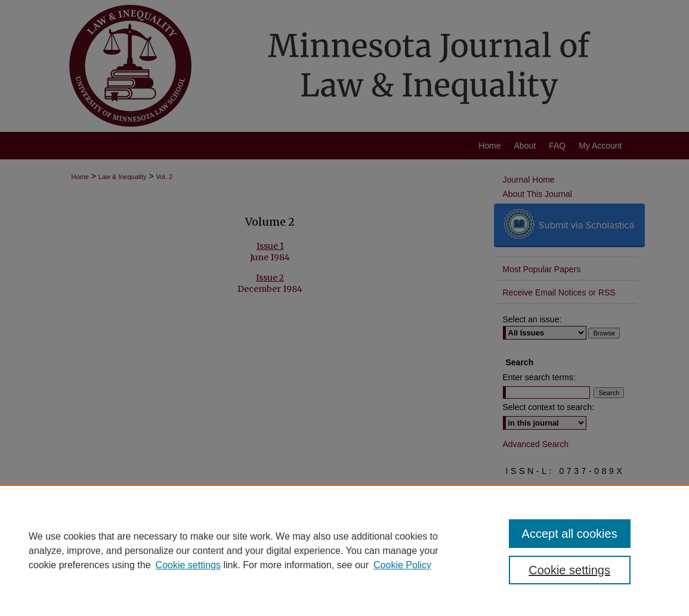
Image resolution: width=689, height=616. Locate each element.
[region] (345, 550)
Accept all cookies (570, 534)
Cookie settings (188, 565)
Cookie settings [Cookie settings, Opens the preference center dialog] (569, 570)
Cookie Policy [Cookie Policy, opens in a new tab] (402, 565)
